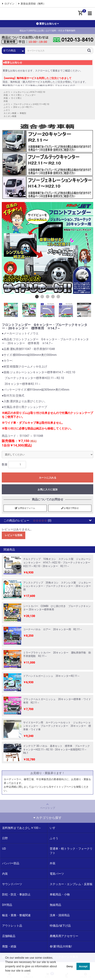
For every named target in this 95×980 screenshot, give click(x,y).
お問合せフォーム (25, 508)
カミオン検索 (10, 113)
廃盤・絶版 (9, 946)
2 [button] (42, 297)
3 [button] (48, 297)
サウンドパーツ (12, 884)
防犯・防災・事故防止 (16, 894)
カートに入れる (48, 478)
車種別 (23, 113)
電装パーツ (57, 874)
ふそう (7, 92)
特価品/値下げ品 (60, 926)
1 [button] (37, 297)
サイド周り (16, 95)
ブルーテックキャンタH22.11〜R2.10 (31, 104)
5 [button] (58, 297)
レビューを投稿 (14, 535)
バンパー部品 (11, 863)
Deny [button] (70, 966)
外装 (6, 95)
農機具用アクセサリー (64, 936)
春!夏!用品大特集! (61, 946)
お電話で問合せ (70, 508)
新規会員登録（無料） (33, 4)
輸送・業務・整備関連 (16, 915)
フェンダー (30, 95)
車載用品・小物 (60, 894)
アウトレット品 (12, 926)
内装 (5, 874)
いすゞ (54, 828)
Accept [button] (83, 966)
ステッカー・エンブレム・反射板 (71, 884)
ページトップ (47, 806)
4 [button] (53, 297)
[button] (6, 975)
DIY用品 (7, 905)
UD (4, 849)
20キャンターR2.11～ (24, 107)
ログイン (9, 4)
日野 (5, 838)
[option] (47, 248)
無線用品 (55, 905)
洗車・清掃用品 (60, 915)
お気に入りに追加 (48, 489)
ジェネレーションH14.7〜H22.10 (29, 92)
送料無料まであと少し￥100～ (22, 828)
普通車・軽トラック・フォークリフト (71, 851)
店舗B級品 (9, 936)
